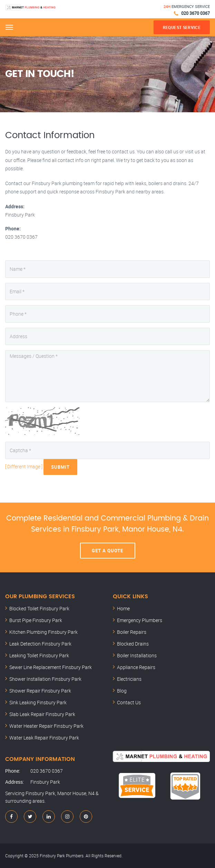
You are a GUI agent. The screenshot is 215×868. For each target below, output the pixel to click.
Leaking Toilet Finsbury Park (39, 655)
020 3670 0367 (196, 13)
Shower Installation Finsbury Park (45, 679)
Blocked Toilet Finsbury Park (39, 608)
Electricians (129, 679)
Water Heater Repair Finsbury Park (46, 726)
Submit (60, 467)
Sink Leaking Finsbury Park (38, 702)
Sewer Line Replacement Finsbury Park (51, 667)
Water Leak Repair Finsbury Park (44, 738)
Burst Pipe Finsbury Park (36, 620)
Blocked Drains (133, 644)
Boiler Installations (137, 655)
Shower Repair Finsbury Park (40, 691)
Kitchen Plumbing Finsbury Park (43, 632)
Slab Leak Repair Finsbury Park (42, 714)
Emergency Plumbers (140, 620)
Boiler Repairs (132, 632)
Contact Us (129, 702)
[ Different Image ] (24, 466)
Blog (122, 691)
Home (123, 608)
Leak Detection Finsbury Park (40, 644)
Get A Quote (107, 551)
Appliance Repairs (136, 667)
